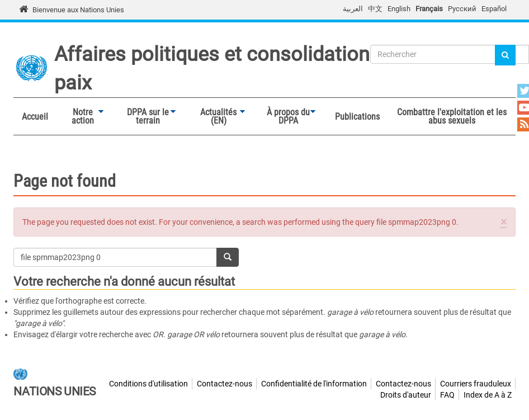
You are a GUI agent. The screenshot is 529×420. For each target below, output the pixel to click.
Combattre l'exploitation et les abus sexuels (452, 116)
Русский (462, 9)
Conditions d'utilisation (148, 384)
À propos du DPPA (286, 116)
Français (429, 9)
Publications (357, 117)
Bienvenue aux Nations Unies (78, 10)
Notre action (80, 116)
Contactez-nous (225, 384)
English (399, 9)
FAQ (447, 395)
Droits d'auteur (406, 395)
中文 (375, 9)
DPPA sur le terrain (145, 116)
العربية (353, 9)
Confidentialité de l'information (314, 384)
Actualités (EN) (216, 116)
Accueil (35, 117)
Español (494, 9)
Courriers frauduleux (476, 384)
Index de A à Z (488, 395)
